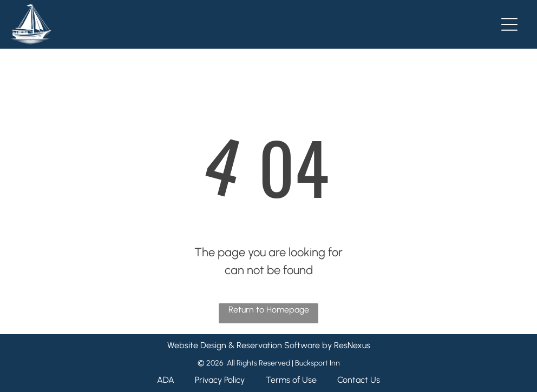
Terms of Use (291, 380)
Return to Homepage (269, 310)
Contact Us (359, 380)
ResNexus (352, 345)
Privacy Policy (220, 380)
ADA (166, 380)
